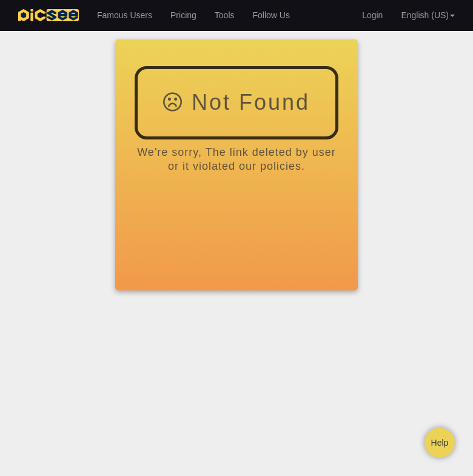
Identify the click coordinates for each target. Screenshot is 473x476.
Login (372, 15)
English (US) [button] (428, 15)
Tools (225, 15)
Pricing (183, 15)
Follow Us (271, 15)
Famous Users (125, 15)
